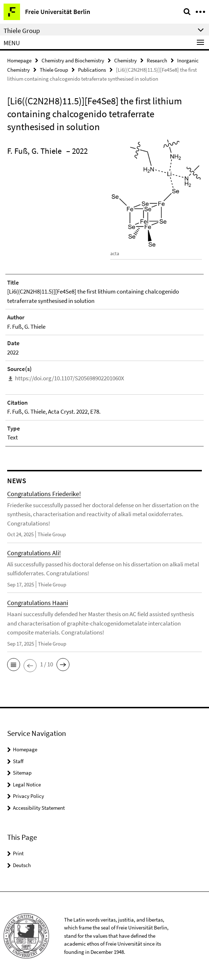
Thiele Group (54, 70)
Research (157, 60)
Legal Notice (27, 784)
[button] (14, 665)
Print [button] (18, 853)
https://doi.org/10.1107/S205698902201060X (70, 378)
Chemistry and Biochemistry (73, 60)
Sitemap (22, 773)
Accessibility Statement (39, 808)
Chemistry (125, 60)
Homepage (19, 60)
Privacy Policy (28, 796)
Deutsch (22, 865)
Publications (92, 70)
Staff (18, 761)
